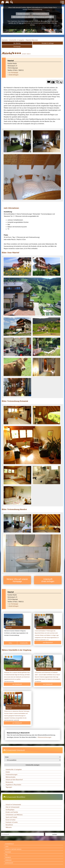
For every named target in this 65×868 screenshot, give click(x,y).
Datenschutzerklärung (35, 9)
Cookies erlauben (23, 14)
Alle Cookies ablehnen (40, 14)
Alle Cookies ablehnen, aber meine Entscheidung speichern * (32, 17)
